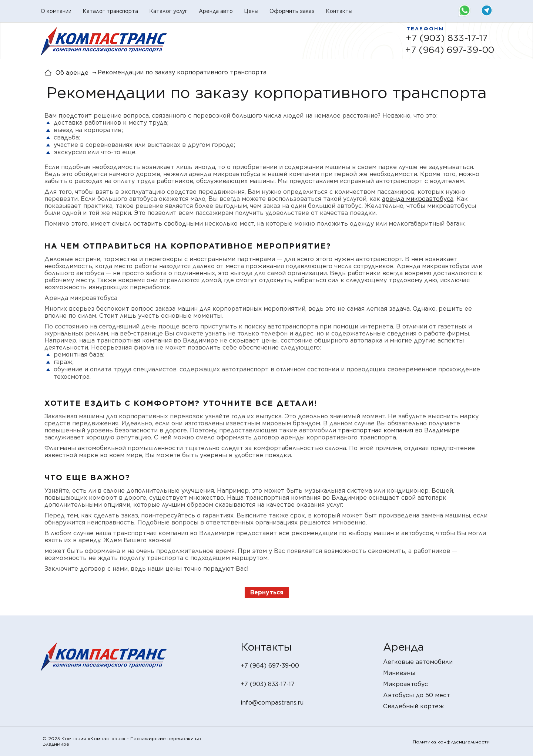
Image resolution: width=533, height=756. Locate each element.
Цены (251, 11)
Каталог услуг (168, 11)
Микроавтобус (405, 684)
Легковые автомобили (418, 662)
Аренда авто (216, 11)
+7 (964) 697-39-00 (450, 50)
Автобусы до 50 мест (417, 695)
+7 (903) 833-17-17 (447, 38)
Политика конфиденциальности (451, 742)
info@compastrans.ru (272, 703)
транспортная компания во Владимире (399, 430)
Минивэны (399, 673)
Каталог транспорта (110, 11)
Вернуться (267, 592)
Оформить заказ (292, 11)
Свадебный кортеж (413, 706)
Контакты (339, 11)
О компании (56, 11)
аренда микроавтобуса (418, 199)
